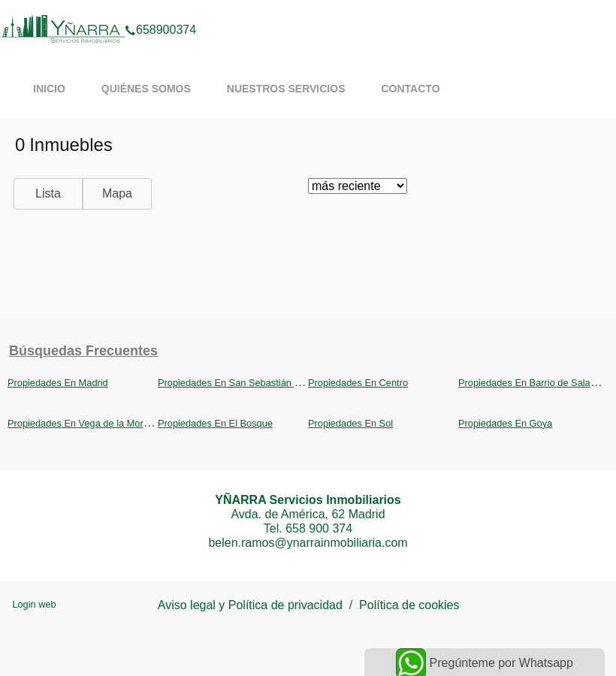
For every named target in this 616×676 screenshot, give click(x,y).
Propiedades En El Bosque (215, 423)
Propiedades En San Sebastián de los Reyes (254, 383)
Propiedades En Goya (505, 423)
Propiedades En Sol (350, 423)
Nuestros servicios (286, 89)
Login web (34, 604)
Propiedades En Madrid (58, 383)
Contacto (410, 89)
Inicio (49, 89)
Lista (48, 193)
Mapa (117, 193)
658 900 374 (319, 528)
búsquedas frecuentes (83, 351)
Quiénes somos (146, 89)
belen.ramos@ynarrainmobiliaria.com (308, 543)
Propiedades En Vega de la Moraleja (86, 423)
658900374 (160, 11)
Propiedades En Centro (358, 383)
